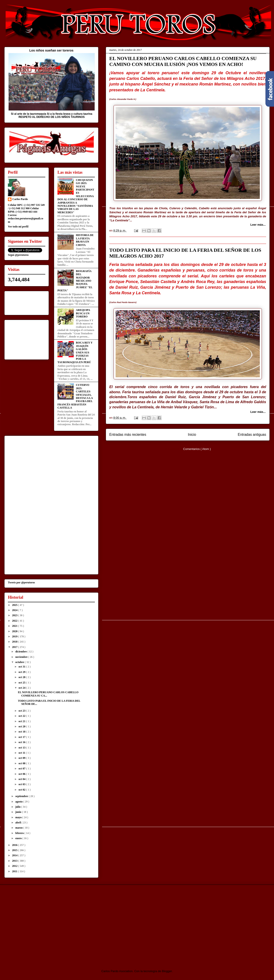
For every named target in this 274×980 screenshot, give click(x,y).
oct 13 (22, 748)
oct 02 (22, 790)
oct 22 (22, 716)
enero (19, 838)
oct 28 (22, 677)
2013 (15, 861)
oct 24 (22, 688)
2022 (15, 621)
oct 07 (22, 769)
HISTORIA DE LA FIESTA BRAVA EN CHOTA (85, 240)
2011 (15, 871)
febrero (20, 833)
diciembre (21, 652)
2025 (15, 605)
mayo (19, 817)
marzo (19, 828)
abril (18, 823)
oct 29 (22, 672)
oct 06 (22, 774)
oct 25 (22, 683)
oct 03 (22, 784)
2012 (15, 866)
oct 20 (22, 726)
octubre (20, 662)
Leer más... (258, 225)
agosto (19, 802)
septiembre (22, 796)
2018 (15, 642)
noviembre (22, 657)
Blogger (167, 971)
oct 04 (22, 779)
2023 (15, 615)
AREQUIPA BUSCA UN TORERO (83, 313)
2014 (15, 855)
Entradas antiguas (252, 435)
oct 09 (22, 758)
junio (19, 812)
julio (18, 807)
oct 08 (22, 763)
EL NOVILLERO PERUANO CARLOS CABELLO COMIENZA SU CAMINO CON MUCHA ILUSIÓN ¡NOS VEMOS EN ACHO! (183, 61)
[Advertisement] (42, 923)
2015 (15, 850)
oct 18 (22, 732)
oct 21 (22, 721)
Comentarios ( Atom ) (197, 449)
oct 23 (22, 711)
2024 (15, 610)
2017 (15, 647)
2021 (15, 626)
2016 (15, 845)
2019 (15, 636)
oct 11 (22, 753)
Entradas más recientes (128, 435)
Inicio (192, 435)
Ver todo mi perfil (18, 227)
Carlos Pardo (20, 199)
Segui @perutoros (18, 255)
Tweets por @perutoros (21, 582)
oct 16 (22, 742)
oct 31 (22, 667)
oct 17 (22, 737)
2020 (15, 631)
